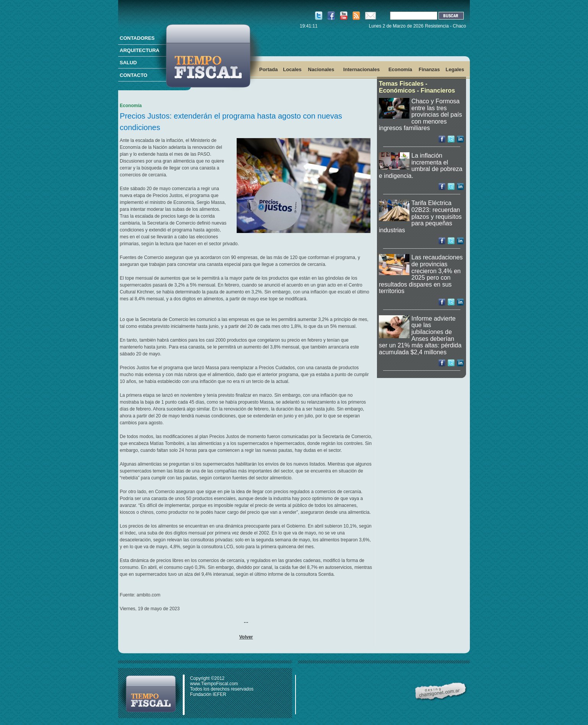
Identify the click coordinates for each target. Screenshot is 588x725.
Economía (400, 69)
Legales (455, 69)
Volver (246, 637)
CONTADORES (137, 38)
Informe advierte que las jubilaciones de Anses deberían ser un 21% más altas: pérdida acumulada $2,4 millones (420, 335)
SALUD (128, 63)
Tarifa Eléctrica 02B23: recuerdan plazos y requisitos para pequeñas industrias (420, 216)
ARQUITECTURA (140, 50)
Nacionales (321, 69)
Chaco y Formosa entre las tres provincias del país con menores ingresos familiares (421, 115)
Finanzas (429, 69)
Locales (292, 69)
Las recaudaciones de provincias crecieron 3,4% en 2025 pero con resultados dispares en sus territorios (421, 274)
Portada (268, 69)
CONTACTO (133, 75)
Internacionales (361, 69)
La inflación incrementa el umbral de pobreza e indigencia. (421, 166)
